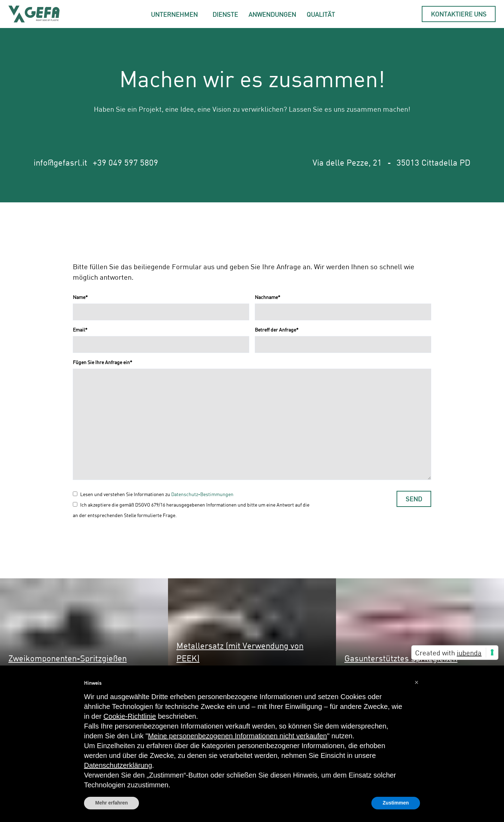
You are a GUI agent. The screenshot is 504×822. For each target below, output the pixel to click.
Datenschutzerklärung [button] (118, 765)
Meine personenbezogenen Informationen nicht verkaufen (237, 736)
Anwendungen (272, 14)
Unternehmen (174, 14)
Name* (80, 297)
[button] (416, 682)
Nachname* (268, 297)
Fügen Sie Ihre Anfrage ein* (103, 362)
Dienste (225, 14)
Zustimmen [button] (396, 803)
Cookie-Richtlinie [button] (130, 716)
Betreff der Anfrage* (277, 330)
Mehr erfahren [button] (111, 803)
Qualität (321, 14)
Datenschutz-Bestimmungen (202, 494)
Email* (80, 330)
